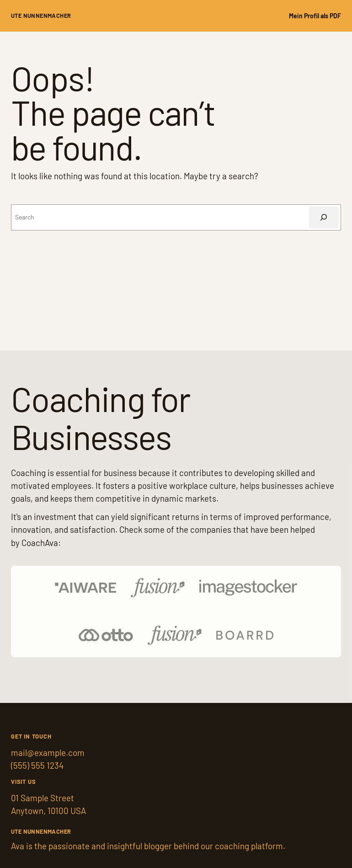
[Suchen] (324, 217)
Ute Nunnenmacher (41, 16)
